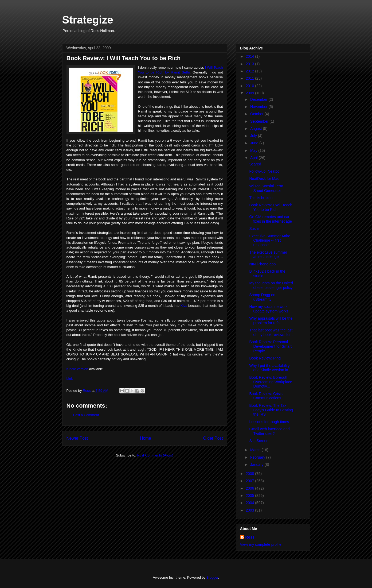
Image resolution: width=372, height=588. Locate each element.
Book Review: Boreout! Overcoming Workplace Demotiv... (271, 382)
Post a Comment (86, 415)
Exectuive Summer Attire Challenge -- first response (270, 241)
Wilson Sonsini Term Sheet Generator (266, 188)
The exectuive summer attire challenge (268, 255)
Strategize (88, 20)
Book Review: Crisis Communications (266, 396)
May (254, 150)
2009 (250, 93)
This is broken (261, 198)
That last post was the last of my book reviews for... (271, 332)
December (259, 99)
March (256, 450)
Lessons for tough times (269, 422)
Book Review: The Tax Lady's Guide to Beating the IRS (271, 410)
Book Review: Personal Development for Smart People (270, 346)
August (257, 129)
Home (146, 438)
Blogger (212, 577)
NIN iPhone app (262, 264)
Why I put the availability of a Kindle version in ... (271, 368)
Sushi (254, 229)
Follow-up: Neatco (264, 171)
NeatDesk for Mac (264, 179)
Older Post (213, 438)
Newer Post (77, 438)
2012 (250, 71)
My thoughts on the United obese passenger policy (271, 285)
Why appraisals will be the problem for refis (271, 321)
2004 (250, 503)
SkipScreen (259, 441)
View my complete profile (261, 544)
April (254, 158)
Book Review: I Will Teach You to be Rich (271, 207)
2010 (250, 86)
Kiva (184, 306)
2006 (250, 488)
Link (70, 379)
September (260, 121)
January (257, 465)
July (254, 136)
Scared (255, 164)
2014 (250, 56)
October (257, 114)
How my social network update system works (269, 309)
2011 (250, 78)
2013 (250, 64)
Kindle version (77, 369)
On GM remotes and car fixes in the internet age (271, 219)
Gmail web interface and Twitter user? (269, 431)
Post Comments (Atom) (155, 455)
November (259, 107)
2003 (250, 510)
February (258, 457)
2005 (250, 496)
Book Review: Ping (265, 358)
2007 (250, 481)
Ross (250, 537)
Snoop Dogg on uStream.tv (262, 297)
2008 (250, 474)
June (255, 143)
